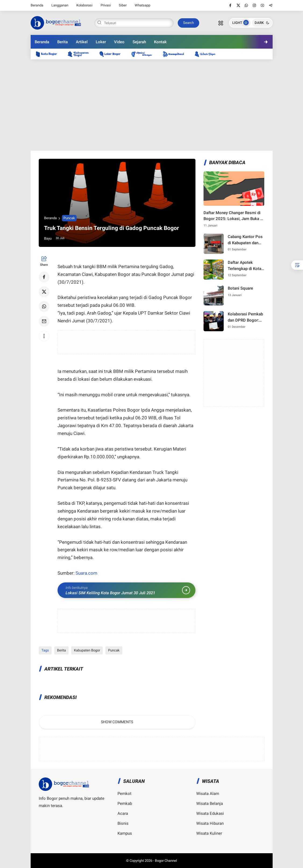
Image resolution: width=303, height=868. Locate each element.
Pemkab (125, 804)
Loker (101, 42)
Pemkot (124, 794)
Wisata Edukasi (210, 813)
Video (119, 42)
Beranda (37, 5)
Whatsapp (142, 5)
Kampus (125, 833)
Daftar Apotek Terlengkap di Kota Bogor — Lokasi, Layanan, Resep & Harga (245, 266)
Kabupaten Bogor (87, 650)
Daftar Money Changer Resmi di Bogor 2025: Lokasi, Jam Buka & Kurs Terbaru (233, 216)
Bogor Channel (166, 861)
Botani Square (240, 288)
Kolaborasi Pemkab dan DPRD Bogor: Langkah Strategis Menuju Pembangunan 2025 (246, 317)
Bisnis (123, 823)
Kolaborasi (84, 5)
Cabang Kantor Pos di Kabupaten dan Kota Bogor (245, 240)
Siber (123, 5)
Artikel (82, 42)
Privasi (106, 5)
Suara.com (86, 573)
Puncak (69, 218)
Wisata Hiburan (210, 823)
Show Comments (117, 722)
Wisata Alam (208, 794)
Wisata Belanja (210, 804)
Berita (63, 42)
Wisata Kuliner (209, 833)
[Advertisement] (152, 105)
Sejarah (139, 42)
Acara (123, 813)
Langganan (60, 5)
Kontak (160, 42)
